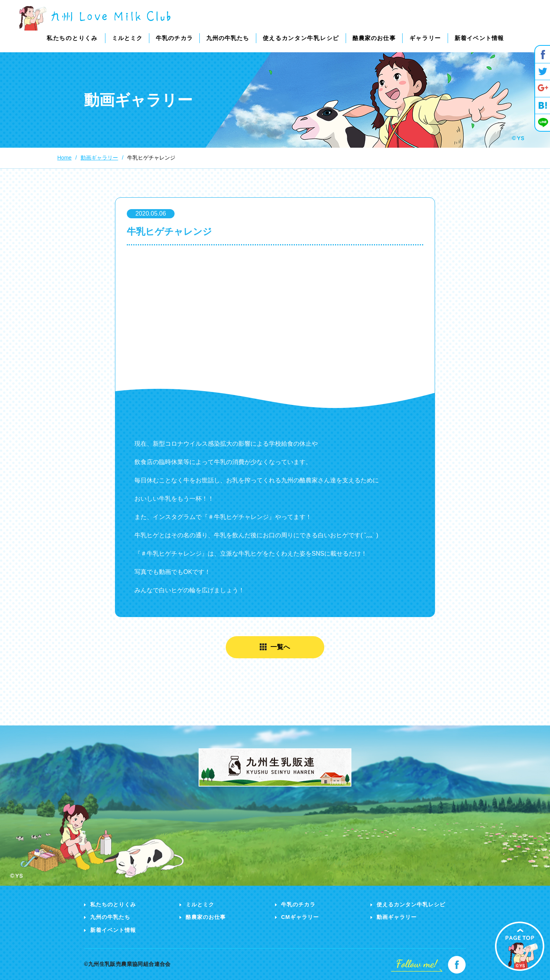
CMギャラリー (300, 917)
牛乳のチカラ (298, 904)
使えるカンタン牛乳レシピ (411, 904)
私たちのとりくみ (113, 904)
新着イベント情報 (113, 930)
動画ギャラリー (397, 917)
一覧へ (281, 647)
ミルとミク (200, 904)
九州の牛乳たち (110, 917)
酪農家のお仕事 (206, 917)
